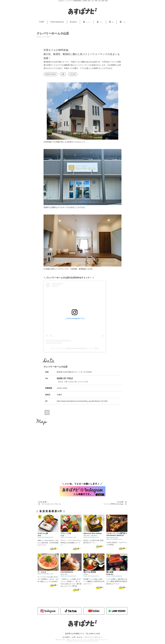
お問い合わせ (77, 637)
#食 (47, 537)
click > (54, 549)
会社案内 (66, 637)
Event (74, 22)
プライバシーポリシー (93, 637)
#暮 (63, 74)
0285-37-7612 (65, 378)
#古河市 (51, 537)
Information (57, 22)
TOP (42, 22)
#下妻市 (74, 576)
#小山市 (73, 74)
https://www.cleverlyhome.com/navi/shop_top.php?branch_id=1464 (82, 401)
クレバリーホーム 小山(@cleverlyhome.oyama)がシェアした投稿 (75, 348)
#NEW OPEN (51, 74)
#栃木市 (119, 576)
